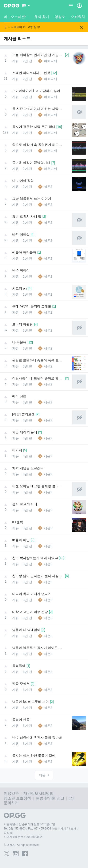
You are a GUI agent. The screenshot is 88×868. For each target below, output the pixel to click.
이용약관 (11, 793)
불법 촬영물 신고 (50, 798)
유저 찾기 (42, 17)
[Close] (81, 27)
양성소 (60, 17)
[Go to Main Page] (11, 6)
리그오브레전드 (16, 19)
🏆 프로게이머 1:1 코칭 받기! (22, 27)
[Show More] (26, 6)
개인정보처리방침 (38, 793)
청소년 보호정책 (17, 798)
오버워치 (78, 17)
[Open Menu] (79, 6)
